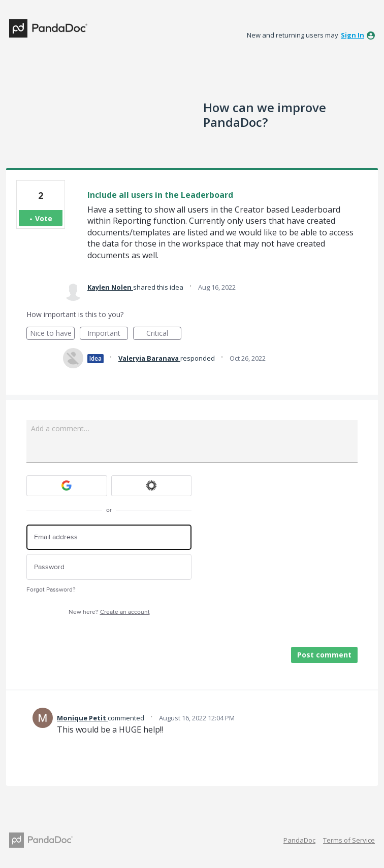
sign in (353, 35)
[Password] (109, 567)
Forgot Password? (51, 590)
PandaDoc (299, 840)
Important (108, 334)
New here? (109, 612)
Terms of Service (349, 840)
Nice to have (53, 334)
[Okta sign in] (152, 486)
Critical (164, 334)
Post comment (324, 655)
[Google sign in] (67, 486)
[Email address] (109, 537)
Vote (44, 218)
